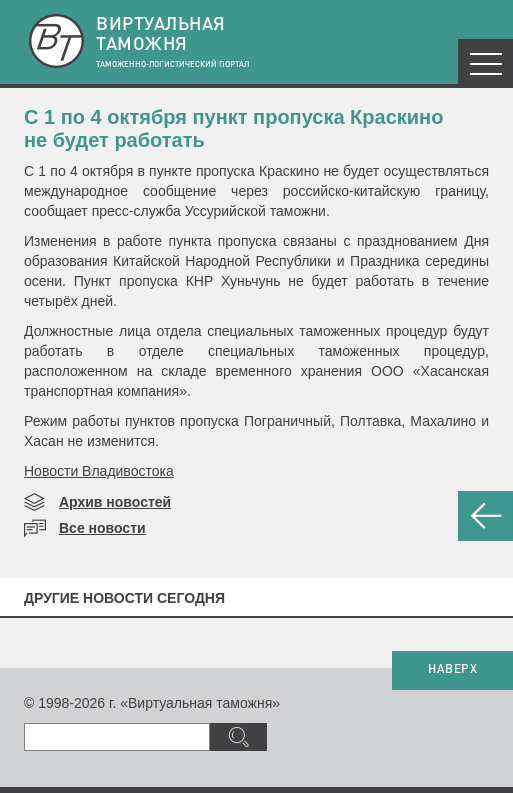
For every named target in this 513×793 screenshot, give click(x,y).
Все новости (102, 528)
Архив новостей (115, 502)
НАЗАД (485, 516)
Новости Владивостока (99, 471)
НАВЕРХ (452, 670)
